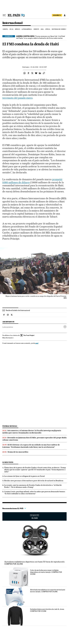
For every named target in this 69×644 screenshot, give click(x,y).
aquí (37, 343)
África (48, 29)
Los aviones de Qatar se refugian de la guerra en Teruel (24, 476)
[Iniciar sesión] (65, 15)
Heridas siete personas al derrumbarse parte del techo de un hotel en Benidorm (34, 481)
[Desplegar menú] (4, 15)
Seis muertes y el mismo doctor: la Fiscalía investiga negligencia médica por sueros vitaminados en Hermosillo (32, 432)
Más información (8, 338)
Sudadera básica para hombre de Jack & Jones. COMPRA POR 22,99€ (47, 610)
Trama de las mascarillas (18, 452)
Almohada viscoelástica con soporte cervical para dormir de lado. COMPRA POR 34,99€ (48, 591)
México (17, 29)
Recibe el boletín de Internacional (18, 310)
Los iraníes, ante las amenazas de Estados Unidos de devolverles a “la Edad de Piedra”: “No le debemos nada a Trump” (33, 486)
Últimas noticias (10, 426)
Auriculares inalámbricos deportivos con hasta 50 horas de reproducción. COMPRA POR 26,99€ (35, 563)
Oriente (36, 29)
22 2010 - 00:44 (39, 67)
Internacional (12, 23)
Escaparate (34, 516)
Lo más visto (8, 462)
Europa (5, 29)
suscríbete (57, 15)
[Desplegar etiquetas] (65, 327)
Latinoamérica (27, 29)
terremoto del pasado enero (17, 98)
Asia (42, 29)
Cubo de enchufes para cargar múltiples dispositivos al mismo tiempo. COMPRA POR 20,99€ (46, 572)
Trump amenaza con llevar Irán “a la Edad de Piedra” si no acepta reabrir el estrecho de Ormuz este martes (41, 37)
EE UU (11, 29)
